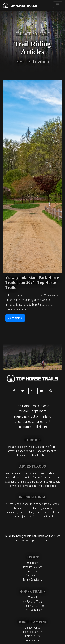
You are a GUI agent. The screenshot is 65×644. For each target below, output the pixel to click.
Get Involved (33, 575)
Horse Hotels (32, 636)
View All (32, 597)
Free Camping (32, 640)
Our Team (33, 563)
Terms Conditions (32, 580)
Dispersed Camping (32, 632)
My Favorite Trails (32, 602)
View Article (15, 318)
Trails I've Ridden (33, 610)
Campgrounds (33, 628)
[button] (14, 391)
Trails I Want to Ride (33, 606)
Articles (32, 571)
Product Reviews (33, 567)
